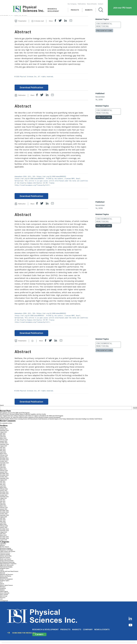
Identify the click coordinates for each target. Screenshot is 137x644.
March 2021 (3, 509)
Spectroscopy (4, 599)
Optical (2, 587)
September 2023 (4, 466)
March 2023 (3, 472)
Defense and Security (6, 559)
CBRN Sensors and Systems (8, 554)
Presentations (103, 29)
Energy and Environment (7, 564)
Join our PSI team (122, 7)
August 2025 (3, 435)
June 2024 (3, 452)
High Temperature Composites (8, 567)
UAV (1, 602)
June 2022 (3, 486)
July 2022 (3, 484)
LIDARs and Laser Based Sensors (9, 574)
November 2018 (4, 541)
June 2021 (3, 504)
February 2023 (4, 474)
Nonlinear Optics (5, 584)
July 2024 (3, 450)
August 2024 (3, 449)
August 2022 (3, 483)
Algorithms (3, 547)
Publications (83, 3)
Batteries (2, 548)
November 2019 (4, 532)
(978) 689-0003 (67, 638)
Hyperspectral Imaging (6, 570)
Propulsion (3, 591)
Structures (3, 601)
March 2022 (3, 491)
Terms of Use (106, 638)
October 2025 (4, 432)
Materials (3, 576)
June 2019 (3, 537)
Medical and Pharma (6, 579)
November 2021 (4, 497)
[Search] (102, 9)
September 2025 (4, 434)
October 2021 (4, 498)
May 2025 (3, 438)
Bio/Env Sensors (4, 550)
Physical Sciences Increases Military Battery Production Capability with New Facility (23, 417)
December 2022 (4, 477)
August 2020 (3, 520)
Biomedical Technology (6, 553)
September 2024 (4, 447)
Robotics (2, 593)
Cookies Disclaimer (120, 638)
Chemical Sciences (5, 556)
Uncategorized (4, 604)
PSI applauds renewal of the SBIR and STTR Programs (15, 416)
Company (90, 625)
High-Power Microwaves (7, 568)
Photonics (3, 590)
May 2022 (3, 487)
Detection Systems (5, 561)
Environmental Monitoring (103, 24)
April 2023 (3, 471)
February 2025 (4, 443)
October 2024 (4, 446)
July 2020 (3, 521)
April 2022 (3, 489)
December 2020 (4, 514)
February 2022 (4, 492)
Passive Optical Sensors (6, 588)
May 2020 (3, 524)
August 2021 (3, 501)
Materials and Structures (7, 577)
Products (76, 9)
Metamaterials (4, 581)
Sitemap (133, 638)
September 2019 (4, 534)
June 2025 (3, 437)
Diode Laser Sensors (6, 562)
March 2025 (3, 441)
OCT (1, 585)
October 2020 (4, 517)
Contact (102, 3)
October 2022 (4, 480)
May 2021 (3, 506)
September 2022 (4, 481)
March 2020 (3, 527)
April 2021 (3, 507)
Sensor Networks (5, 596)
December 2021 (4, 495)
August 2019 (3, 535)
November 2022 (4, 478)
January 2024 (4, 460)
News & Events (93, 3)
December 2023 (4, 461)
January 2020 (4, 531)
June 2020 (3, 523)
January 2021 (4, 512)
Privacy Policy (94, 638)
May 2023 (3, 469)
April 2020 (3, 526)
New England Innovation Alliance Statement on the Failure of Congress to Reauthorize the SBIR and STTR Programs (32, 419)
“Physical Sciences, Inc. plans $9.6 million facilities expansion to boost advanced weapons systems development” (30, 420)
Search (2, 408)
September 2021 (4, 500)
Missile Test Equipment (6, 582)
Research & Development (52, 9)
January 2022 (4, 494)
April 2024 (3, 455)
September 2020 (4, 518)
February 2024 (4, 458)
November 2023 (4, 463)
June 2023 (3, 467)
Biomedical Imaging (5, 551)
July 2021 (3, 503)
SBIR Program (4, 594)
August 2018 (3, 543)
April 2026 (3, 430)
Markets (90, 9)
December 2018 (4, 540)
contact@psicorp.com (82, 638)
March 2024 (3, 457)
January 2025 (4, 444)
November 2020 (4, 515)
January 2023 (4, 475)
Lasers (2, 573)
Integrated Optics (5, 571)
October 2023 (4, 464)
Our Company (73, 3)
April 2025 (3, 440)
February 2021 (4, 511)
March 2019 (3, 538)
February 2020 (4, 529)
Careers (116, 625)
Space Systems (4, 598)
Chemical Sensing (5, 558)
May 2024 (3, 454)
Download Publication (30, 88)
